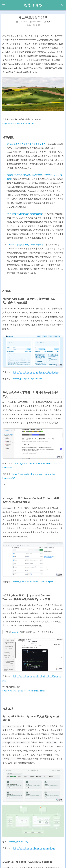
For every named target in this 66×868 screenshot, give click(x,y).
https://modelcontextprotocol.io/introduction (24, 689)
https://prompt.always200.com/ (28, 377)
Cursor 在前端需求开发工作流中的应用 (25, 243)
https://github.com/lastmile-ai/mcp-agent (33, 580)
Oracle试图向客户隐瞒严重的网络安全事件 (26, 142)
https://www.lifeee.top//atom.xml (18, 122)
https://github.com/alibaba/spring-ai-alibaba (35, 846)
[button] (4, 5)
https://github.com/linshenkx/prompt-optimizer (36, 371)
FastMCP (15, 630)
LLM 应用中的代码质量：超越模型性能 (25, 212)
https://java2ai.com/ (19, 840)
